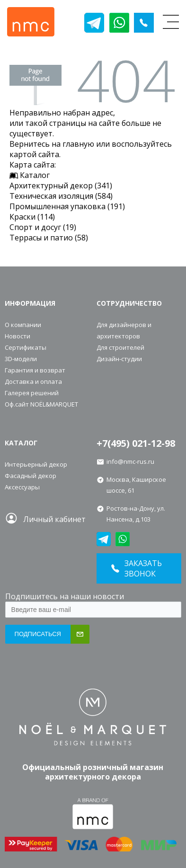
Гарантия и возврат (35, 370)
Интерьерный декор (36, 464)
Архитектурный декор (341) (61, 186)
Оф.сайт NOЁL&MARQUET (41, 404)
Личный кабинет (54, 519)
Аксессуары (22, 487)
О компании (23, 325)
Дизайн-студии (119, 359)
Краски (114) (32, 217)
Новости (18, 336)
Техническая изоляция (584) (61, 196)
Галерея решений (32, 393)
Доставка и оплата (33, 381)
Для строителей (120, 347)
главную (78, 144)
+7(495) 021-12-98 (136, 443)
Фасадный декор (31, 476)
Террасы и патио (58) (49, 238)
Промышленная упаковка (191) (67, 206)
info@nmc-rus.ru (130, 461)
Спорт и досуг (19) (43, 227)
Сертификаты (26, 347)
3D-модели (21, 359)
